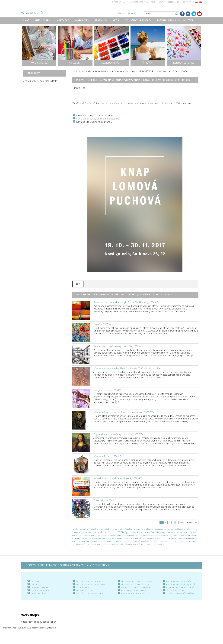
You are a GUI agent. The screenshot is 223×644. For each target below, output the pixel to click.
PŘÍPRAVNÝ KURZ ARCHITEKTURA (137, 581)
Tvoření (133, 532)
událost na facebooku (108, 119)
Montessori (119, 541)
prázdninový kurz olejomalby (91, 529)
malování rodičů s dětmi (154, 544)
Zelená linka (174, 2)
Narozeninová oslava (152, 538)
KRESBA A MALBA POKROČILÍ (89, 581)
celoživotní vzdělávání (117, 536)
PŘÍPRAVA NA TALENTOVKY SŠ (180, 587)
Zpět (78, 284)
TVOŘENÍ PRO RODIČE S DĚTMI (180, 593)
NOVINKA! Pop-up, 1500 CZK (108, 456)
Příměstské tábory (157, 532)
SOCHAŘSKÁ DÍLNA (175, 590)
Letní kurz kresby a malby (177, 532)
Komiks (75, 529)
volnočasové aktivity (164, 536)
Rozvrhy (161, 2)
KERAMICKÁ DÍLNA (85, 590)
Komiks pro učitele (99, 536)
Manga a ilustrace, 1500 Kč (107, 390)
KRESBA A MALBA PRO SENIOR (90, 584)
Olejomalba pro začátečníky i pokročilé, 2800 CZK (118, 434)
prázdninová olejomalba (114, 529)
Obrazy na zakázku (169, 538)
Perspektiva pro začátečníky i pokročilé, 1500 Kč (118, 346)
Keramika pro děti (79, 544)
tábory (167, 541)
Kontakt (187, 2)
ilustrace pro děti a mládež (113, 544)
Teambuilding (83, 541)
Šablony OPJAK (133, 536)
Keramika (144, 532)
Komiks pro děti (94, 544)
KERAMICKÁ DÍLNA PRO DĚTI (134, 590)
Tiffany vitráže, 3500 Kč (105, 501)
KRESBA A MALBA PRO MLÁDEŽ (181, 584)
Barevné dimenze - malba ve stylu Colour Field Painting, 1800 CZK (126, 302)
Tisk (153, 2)
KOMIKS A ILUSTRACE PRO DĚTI (136, 593)
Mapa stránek (136, 2)
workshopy (86, 538)
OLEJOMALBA (82, 587)
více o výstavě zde (86, 119)
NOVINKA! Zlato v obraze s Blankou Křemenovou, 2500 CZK (124, 412)
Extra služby (129, 538)
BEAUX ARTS (37, 584)
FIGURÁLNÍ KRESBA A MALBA (89, 593)
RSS (147, 2)
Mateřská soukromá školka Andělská (107, 538)
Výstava (154, 541)
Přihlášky (109, 541)
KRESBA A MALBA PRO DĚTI (179, 581)
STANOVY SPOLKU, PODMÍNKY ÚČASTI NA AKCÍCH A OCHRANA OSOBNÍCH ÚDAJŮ (68, 565)
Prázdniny (121, 532)
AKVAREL (35, 581)
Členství (128, 541)
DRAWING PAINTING (40, 587)
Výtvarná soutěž (97, 541)
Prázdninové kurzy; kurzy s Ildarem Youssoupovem (146, 529)
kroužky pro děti (148, 536)
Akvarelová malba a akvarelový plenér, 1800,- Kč (118, 478)
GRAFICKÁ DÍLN (38, 593)
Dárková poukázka (141, 541)
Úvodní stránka (120, 2)
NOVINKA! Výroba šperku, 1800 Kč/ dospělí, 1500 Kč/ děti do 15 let (127, 369)
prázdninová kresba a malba (179, 529)
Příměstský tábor (103, 532)
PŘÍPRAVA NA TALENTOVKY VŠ (135, 584)
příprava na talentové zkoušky (183, 541)
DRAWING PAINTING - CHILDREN (136, 587)
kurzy (161, 541)
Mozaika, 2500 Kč (102, 324)
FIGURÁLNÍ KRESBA (40, 590)
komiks (176, 536)
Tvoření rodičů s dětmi (134, 544)
